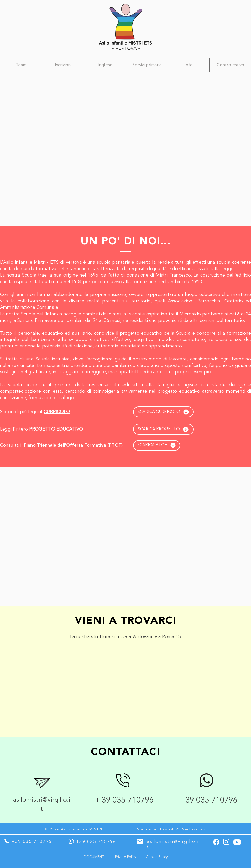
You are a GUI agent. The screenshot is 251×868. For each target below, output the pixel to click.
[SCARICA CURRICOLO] (163, 412)
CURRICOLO (57, 412)
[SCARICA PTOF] (157, 445)
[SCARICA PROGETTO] (163, 429)
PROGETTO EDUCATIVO (56, 429)
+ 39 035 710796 (125, 800)
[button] (105, 65)
